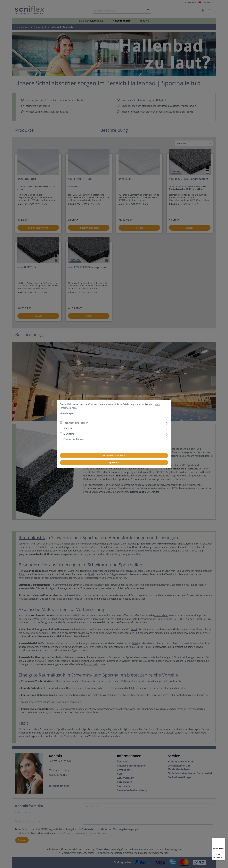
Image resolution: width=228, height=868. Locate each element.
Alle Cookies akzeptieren (114, 455)
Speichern (114, 462)
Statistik (68, 428)
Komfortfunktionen (74, 439)
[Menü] (223, 839)
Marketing (69, 434)
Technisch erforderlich (76, 423)
